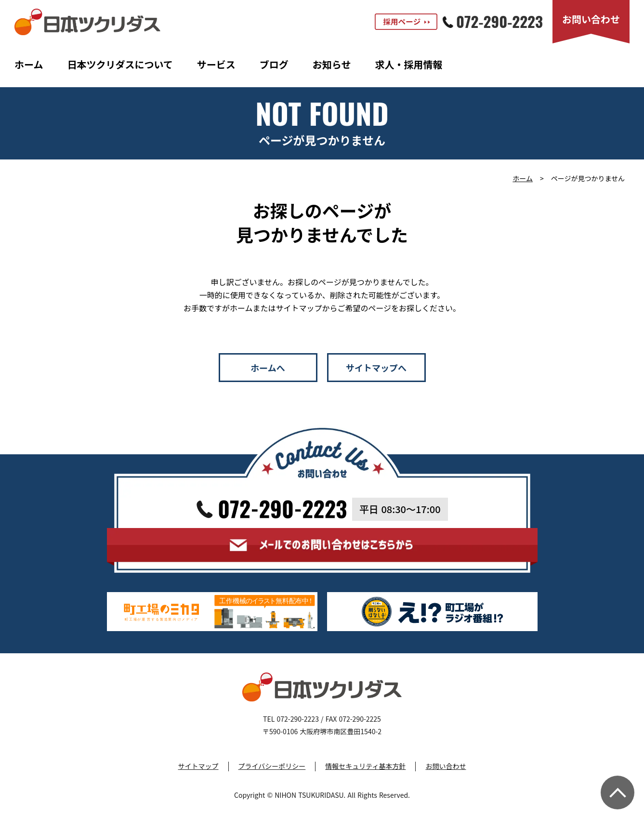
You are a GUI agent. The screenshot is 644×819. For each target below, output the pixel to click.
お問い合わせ (446, 766)
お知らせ (332, 64)
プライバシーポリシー (272, 766)
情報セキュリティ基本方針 (365, 766)
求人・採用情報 (408, 64)
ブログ (274, 64)
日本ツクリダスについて (120, 64)
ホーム (29, 64)
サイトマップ (198, 766)
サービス (216, 64)
